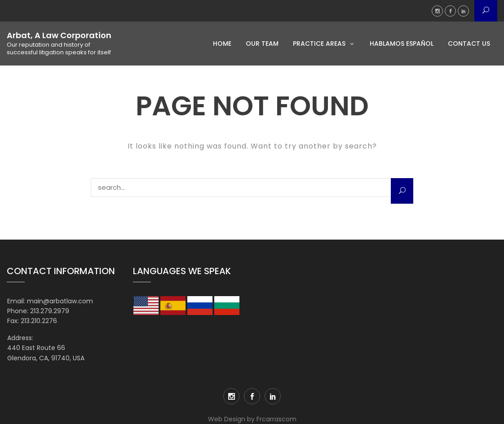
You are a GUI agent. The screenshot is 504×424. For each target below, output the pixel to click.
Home (222, 44)
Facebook (450, 11)
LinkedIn (463, 11)
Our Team (262, 44)
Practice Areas (319, 44)
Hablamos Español (402, 44)
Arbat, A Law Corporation (59, 35)
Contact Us (469, 44)
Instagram (437, 11)
